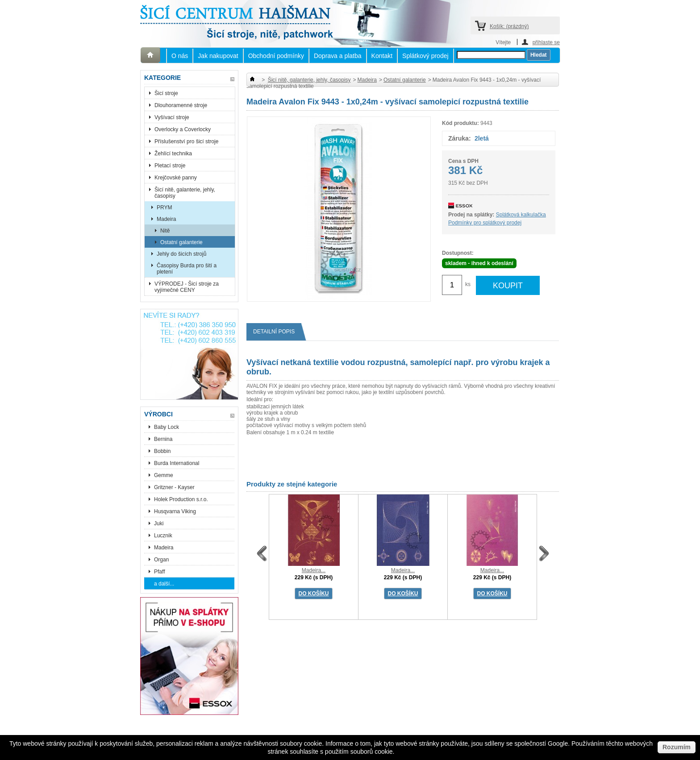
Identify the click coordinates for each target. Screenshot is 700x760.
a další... (164, 584)
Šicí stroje (166, 93)
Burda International (177, 463)
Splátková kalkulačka (521, 215)
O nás (180, 56)
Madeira (166, 219)
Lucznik (163, 536)
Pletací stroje (170, 166)
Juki (159, 523)
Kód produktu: (460, 123)
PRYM (164, 208)
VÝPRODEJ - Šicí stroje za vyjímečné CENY (187, 287)
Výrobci (158, 414)
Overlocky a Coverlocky (183, 129)
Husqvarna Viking (175, 511)
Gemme (164, 475)
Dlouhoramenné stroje (181, 105)
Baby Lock (167, 427)
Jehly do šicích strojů (181, 254)
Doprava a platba (338, 56)
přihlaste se (546, 42)
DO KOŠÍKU (313, 594)
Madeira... (314, 570)
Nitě (165, 231)
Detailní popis (277, 332)
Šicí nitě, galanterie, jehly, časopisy (185, 193)
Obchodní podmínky (276, 56)
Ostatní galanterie (181, 242)
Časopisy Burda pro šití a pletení (187, 269)
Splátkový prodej (425, 56)
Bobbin (162, 451)
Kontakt (382, 56)
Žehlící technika (173, 154)
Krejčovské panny (176, 178)
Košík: (509, 26)
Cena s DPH (463, 161)
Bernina (163, 439)
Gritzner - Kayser (174, 487)
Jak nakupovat (218, 56)
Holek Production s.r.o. (181, 499)
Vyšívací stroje (172, 117)
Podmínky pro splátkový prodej (485, 223)
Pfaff (159, 572)
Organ (161, 560)
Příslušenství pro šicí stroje (186, 141)
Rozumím (677, 747)
